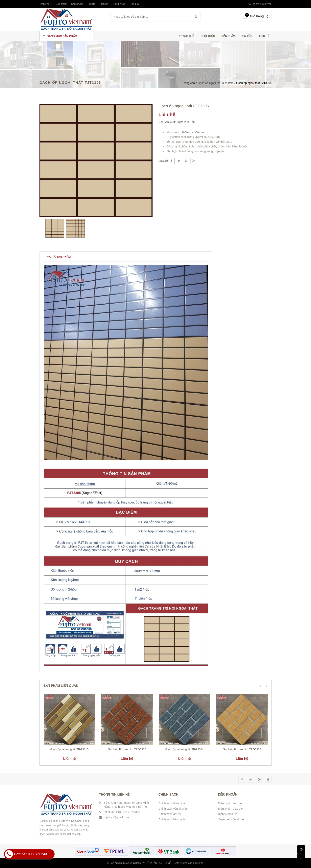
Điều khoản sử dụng (231, 803)
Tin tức (91, 4)
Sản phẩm (77, 4)
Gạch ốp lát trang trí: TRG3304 (184, 749)
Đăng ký (134, 4)
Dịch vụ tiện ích (228, 814)
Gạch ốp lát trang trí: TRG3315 (69, 749)
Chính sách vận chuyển (173, 809)
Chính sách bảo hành (172, 819)
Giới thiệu (61, 4)
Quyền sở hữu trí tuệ (231, 819)
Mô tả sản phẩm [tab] (59, 257)
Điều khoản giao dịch (231, 809)
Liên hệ (104, 4)
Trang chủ (45, 4)
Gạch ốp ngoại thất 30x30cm (216, 83)
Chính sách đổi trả (170, 814)
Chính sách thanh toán (172, 803)
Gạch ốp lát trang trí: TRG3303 (242, 749)
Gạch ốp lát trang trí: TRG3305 (127, 749)
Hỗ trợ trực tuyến (260, 4)
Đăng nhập (119, 4)
